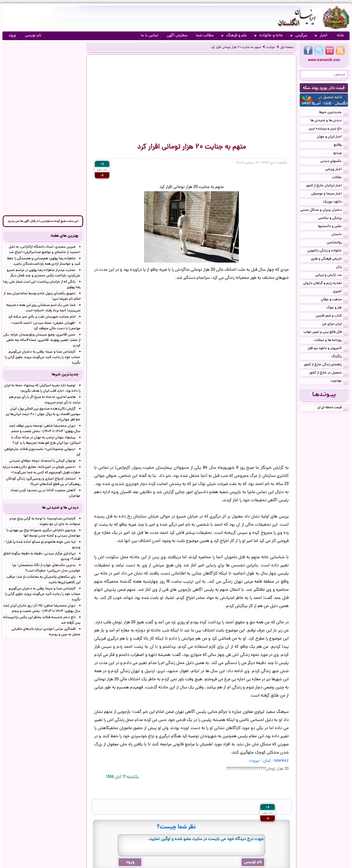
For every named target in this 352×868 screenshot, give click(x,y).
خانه (340, 36)
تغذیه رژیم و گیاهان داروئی (326, 284)
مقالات (340, 178)
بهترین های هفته (65, 236)
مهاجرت (339, 381)
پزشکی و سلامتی (333, 219)
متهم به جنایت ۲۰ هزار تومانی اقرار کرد (236, 47)
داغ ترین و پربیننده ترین (328, 129)
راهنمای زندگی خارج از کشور (326, 365)
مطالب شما (205, 36)
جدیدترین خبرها (334, 113)
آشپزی (341, 292)
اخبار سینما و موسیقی (330, 194)
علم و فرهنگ (234, 36)
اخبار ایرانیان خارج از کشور (327, 186)
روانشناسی (338, 243)
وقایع (341, 145)
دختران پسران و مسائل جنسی (324, 210)
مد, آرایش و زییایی (332, 276)
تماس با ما (150, 36)
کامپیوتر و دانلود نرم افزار (328, 349)
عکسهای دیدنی (334, 162)
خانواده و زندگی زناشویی (328, 251)
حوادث (270, 47)
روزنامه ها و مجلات (331, 341)
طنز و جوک (337, 308)
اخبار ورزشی (337, 170)
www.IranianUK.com (324, 60)
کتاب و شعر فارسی (332, 316)
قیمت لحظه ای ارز (333, 408)
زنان (342, 267)
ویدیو (341, 154)
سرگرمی (299, 36)
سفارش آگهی (177, 36)
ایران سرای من (335, 324)
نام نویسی (33, 36)
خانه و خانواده (268, 36)
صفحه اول (287, 47)
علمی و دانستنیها (333, 227)
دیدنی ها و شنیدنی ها (329, 121)
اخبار (321, 36)
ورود (12, 36)
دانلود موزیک (336, 202)
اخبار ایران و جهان (333, 137)
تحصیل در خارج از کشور (329, 373)
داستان (340, 235)
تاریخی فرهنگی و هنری (330, 259)
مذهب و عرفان (335, 300)
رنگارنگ (340, 357)
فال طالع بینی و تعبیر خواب (326, 333)
